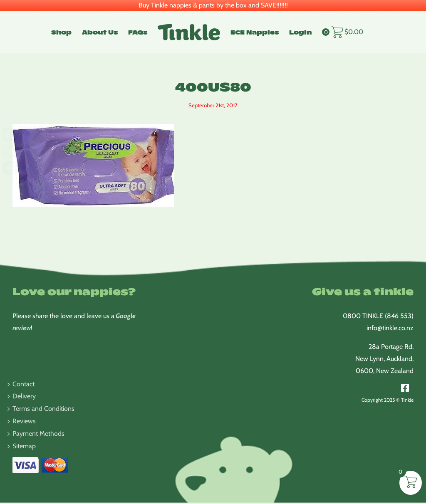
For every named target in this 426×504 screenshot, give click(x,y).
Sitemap (24, 446)
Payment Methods (38, 434)
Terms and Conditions (43, 409)
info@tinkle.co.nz (390, 328)
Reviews (24, 421)
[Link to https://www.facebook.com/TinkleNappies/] (405, 388)
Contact (24, 384)
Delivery (24, 396)
